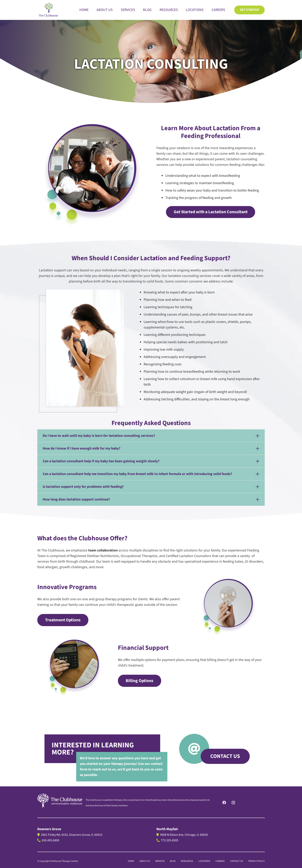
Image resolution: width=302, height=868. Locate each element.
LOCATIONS (204, 861)
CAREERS (220, 861)
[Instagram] (233, 803)
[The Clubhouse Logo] (49, 10)
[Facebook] (224, 803)
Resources (187, 861)
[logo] (60, 801)
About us (145, 861)
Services (160, 861)
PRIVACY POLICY (257, 861)
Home (131, 861)
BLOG (173, 861)
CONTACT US (236, 861)
